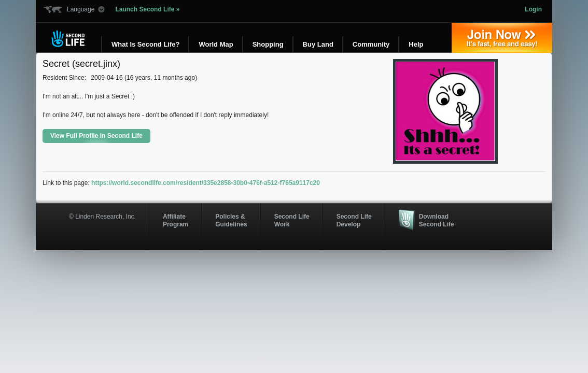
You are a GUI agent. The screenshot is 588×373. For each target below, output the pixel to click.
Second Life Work (292, 220)
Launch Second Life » (147, 9)
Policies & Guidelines (231, 220)
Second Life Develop (354, 220)
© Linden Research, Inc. (102, 217)
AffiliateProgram (176, 220)
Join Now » (502, 38)
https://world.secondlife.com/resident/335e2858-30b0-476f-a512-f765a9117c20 (206, 183)
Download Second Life (437, 220)
